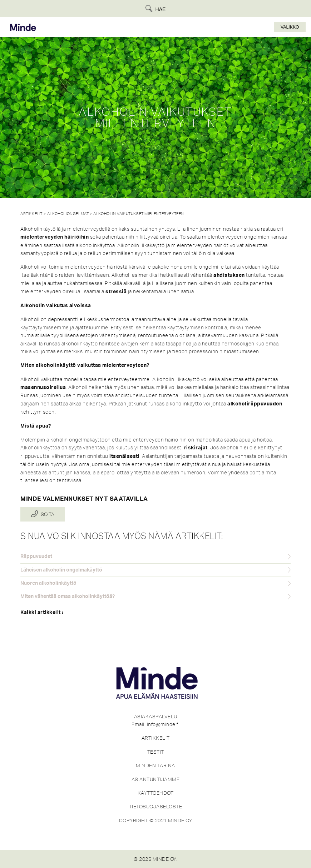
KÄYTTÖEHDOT (156, 793)
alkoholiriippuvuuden (255, 404)
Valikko (290, 27)
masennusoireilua (43, 388)
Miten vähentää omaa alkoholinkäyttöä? (68, 597)
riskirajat (196, 448)
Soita (48, 514)
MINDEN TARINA (155, 765)
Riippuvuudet (36, 557)
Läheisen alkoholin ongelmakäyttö (61, 570)
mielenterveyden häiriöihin (55, 237)
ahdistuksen (229, 275)
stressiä (116, 292)
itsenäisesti (124, 457)
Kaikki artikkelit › (42, 613)
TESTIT (156, 752)
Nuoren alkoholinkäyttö (48, 583)
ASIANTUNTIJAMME (156, 779)
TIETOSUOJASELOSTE (156, 807)
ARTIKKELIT (156, 738)
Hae (161, 9)
